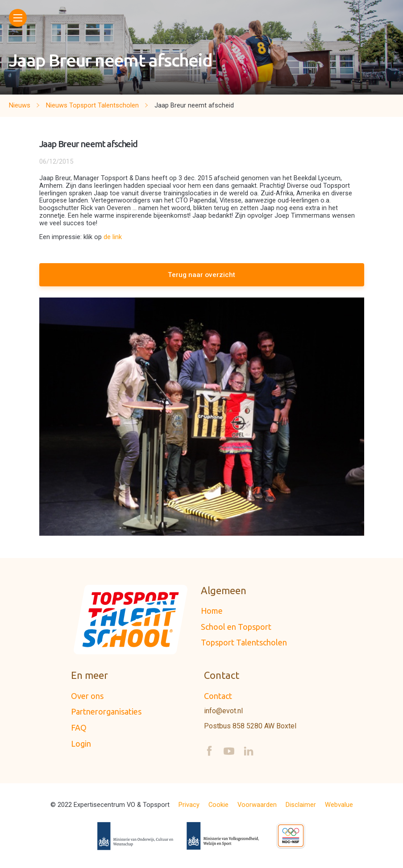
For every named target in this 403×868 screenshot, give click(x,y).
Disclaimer (301, 805)
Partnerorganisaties (106, 711)
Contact (218, 696)
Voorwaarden (257, 805)
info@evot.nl (223, 711)
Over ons (87, 696)
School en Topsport (236, 627)
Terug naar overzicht (201, 275)
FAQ (79, 727)
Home (212, 611)
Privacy (189, 805)
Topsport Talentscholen (244, 642)
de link (113, 237)
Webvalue (339, 805)
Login (81, 744)
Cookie (218, 805)
